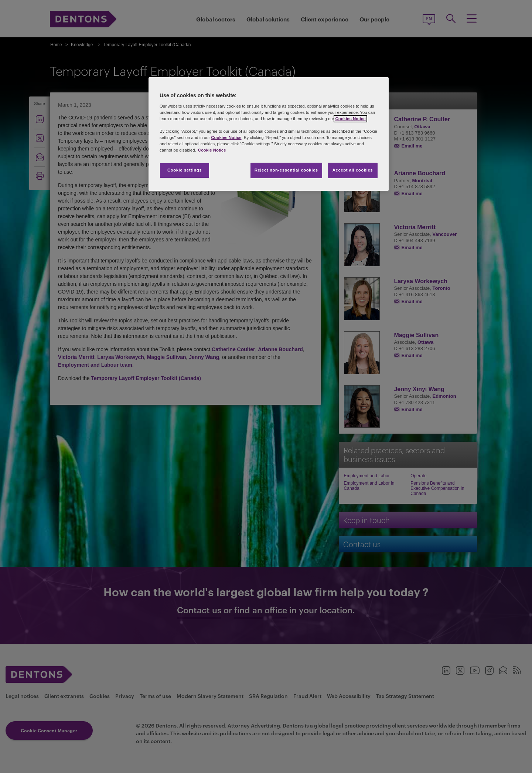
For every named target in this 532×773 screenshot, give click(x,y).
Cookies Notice (350, 119)
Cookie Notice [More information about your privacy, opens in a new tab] (212, 150)
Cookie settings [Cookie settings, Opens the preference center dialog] (185, 170)
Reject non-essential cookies (286, 170)
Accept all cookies (353, 170)
